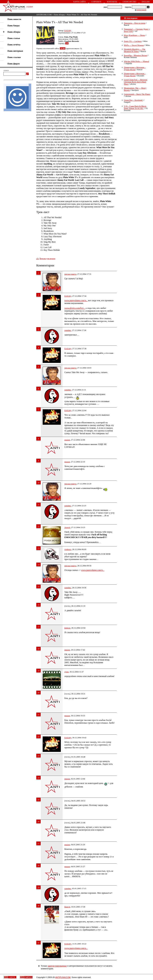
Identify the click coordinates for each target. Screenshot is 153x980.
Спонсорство (129, 2)
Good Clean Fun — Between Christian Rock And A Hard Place (136, 82)
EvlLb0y (68, 30)
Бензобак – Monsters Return (135, 55)
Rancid (67, 907)
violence (68, 549)
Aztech (67, 527)
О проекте (96, 2)
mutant (67, 440)
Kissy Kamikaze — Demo (134, 35)
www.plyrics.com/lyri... (75, 308)
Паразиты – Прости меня (135, 23)
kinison (67, 628)
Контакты (112, 2)
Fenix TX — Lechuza (133, 41)
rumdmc (68, 330)
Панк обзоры (59, 15)
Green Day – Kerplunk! (133, 100)
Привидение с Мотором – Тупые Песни (135, 68)
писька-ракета (70, 274)
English (146, 2)
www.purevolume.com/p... (76, 300)
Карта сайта (79, 2)
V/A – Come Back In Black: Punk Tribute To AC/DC (135, 107)
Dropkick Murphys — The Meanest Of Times (135, 50)
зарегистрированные (57, 966)
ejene (67, 672)
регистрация (142, 10)
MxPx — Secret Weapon (134, 45)
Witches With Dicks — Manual (136, 61)
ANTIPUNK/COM (44, 15)
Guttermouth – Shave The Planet (137, 94)
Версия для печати (47, 258)
